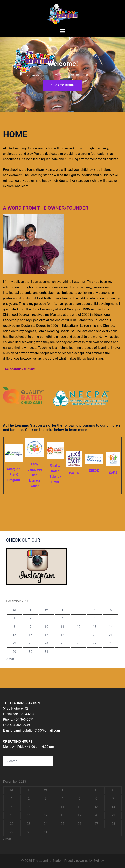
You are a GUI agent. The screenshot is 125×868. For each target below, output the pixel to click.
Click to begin (62, 85)
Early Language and (35, 469)
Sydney (99, 861)
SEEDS (94, 471)
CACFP (74, 473)
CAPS (113, 473)
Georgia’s (14, 469)
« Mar (10, 659)
